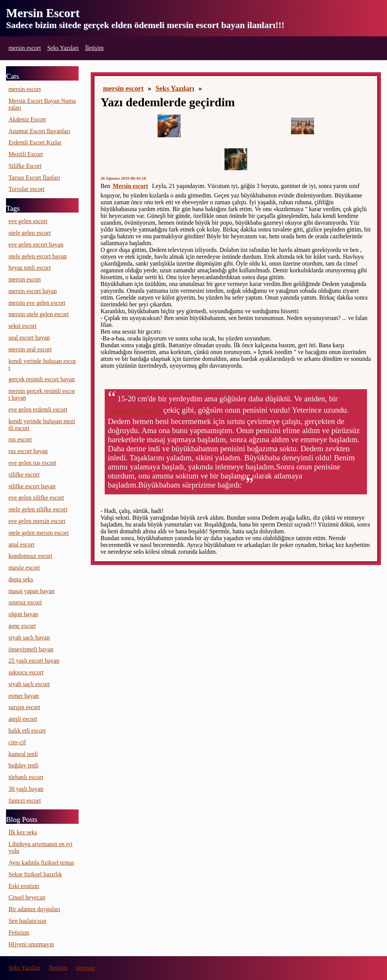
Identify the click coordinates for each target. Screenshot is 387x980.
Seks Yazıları (63, 48)
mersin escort (25, 48)
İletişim (94, 48)
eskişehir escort (135, 410)
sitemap (85, 968)
